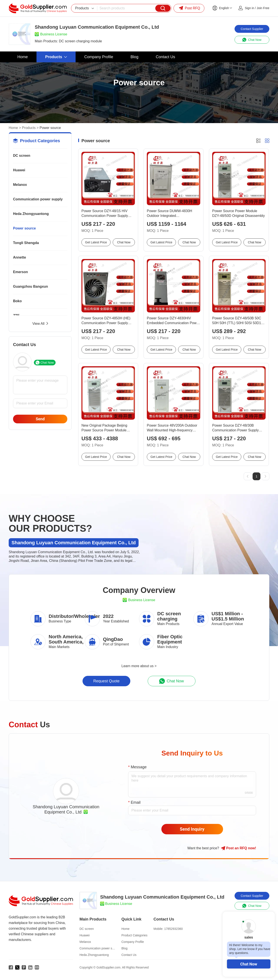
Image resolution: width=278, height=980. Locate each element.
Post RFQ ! (238, 848)
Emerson (20, 272)
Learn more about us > (139, 666)
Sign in (249, 8)
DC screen (22, 156)
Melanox (20, 185)
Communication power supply (38, 199)
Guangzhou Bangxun (31, 286)
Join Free (263, 8)
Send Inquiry (192, 829)
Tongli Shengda (26, 243)
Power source (24, 228)
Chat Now (249, 964)
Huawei (19, 170)
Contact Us (129, 955)
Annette (20, 257)
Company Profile (133, 942)
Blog (124, 948)
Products (29, 128)
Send (40, 419)
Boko (17, 301)
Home (13, 128)
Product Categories (134, 935)
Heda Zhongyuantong (31, 214)
